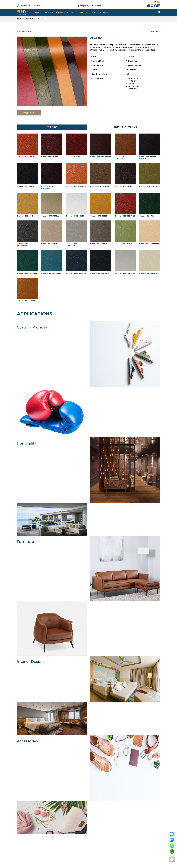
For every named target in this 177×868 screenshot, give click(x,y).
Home (20, 19)
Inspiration (60, 12)
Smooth (30, 19)
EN (159, 2)
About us (70, 12)
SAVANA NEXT (26, 32)
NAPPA (155, 32)
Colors (52, 127)
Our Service (49, 12)
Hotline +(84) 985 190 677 (30, 6)
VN (155, 2)
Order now (29, 113)
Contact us (105, 12)
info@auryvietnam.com (88, 6)
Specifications (125, 127)
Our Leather (37, 12)
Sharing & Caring (83, 12)
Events (95, 12)
